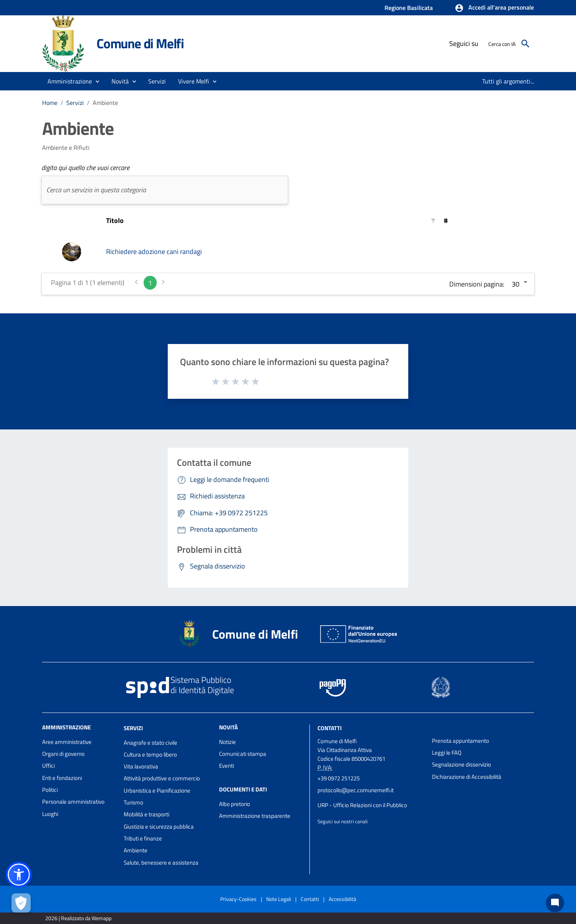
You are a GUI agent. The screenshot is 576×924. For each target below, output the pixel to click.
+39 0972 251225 (339, 778)
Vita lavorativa (141, 766)
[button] (494, 8)
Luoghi (50, 814)
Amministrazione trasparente (255, 816)
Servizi (75, 103)
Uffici (48, 766)
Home (50, 103)
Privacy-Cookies (238, 899)
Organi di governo (63, 754)
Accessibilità (342, 899)
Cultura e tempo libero (150, 754)
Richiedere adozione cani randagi (154, 251)
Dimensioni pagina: (477, 284)
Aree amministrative (67, 742)
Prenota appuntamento (461, 741)
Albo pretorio (235, 804)
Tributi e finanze (143, 838)
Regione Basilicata (409, 8)
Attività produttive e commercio (162, 778)
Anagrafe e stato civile (151, 743)
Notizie (227, 742)
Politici (50, 790)
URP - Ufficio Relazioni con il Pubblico (362, 805)
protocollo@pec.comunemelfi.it (356, 790)
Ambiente (105, 103)
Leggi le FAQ (447, 753)
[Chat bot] (555, 903)
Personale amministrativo (73, 802)
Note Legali (279, 899)
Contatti (330, 728)
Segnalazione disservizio (461, 764)
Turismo (133, 802)
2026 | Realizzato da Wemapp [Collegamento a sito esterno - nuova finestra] (78, 918)
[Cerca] (525, 44)
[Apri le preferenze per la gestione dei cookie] (21, 903)
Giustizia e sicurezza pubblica (159, 827)
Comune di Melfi (140, 43)
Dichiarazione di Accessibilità (467, 777)
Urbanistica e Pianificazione (157, 790)
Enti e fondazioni (62, 778)
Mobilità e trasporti (146, 814)
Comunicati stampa (243, 754)
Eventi (227, 766)
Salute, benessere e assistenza (161, 863)
